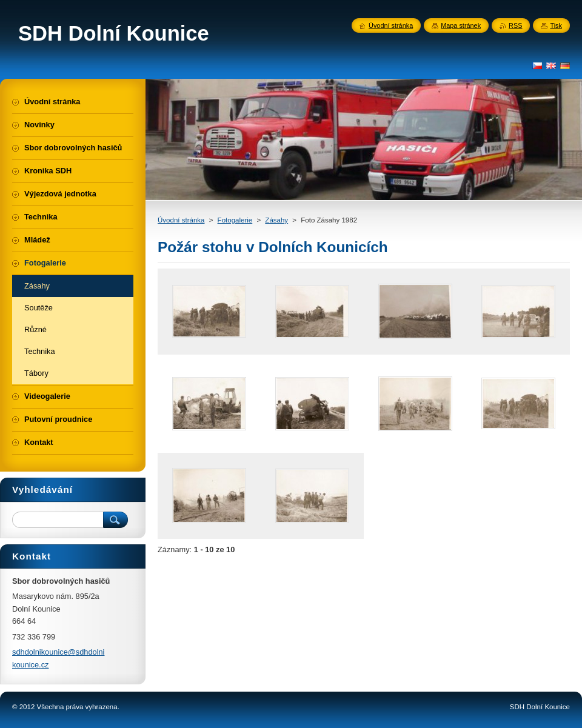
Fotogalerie (235, 220)
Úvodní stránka (181, 220)
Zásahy (276, 220)
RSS (515, 25)
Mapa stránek (461, 25)
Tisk (556, 25)
